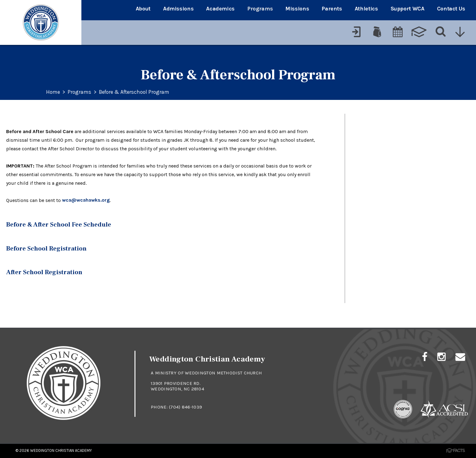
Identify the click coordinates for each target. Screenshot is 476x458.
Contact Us (451, 9)
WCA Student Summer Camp (398, 145)
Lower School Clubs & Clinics (398, 167)
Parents (332, 9)
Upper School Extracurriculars (400, 124)
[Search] (440, 30)
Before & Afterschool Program (138, 92)
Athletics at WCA (379, 210)
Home (53, 92)
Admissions (178, 9)
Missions (297, 9)
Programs (260, 9)
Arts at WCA (372, 188)
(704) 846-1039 (185, 406)
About (143, 9)
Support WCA (408, 9)
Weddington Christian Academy (61, 450)
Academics (220, 9)
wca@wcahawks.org (86, 200)
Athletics (366, 9)
